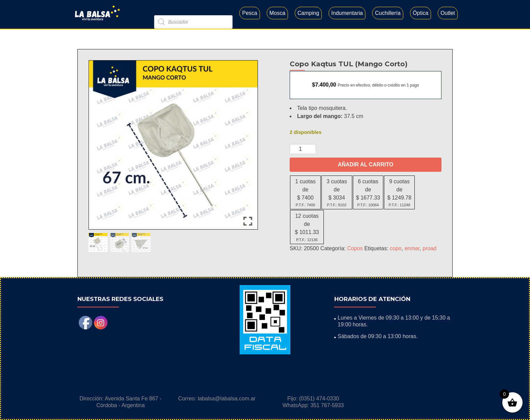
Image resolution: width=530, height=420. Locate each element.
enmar (412, 248)
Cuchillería (388, 13)
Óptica (420, 13)
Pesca (249, 13)
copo (396, 248)
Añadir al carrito (365, 165)
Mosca (277, 13)
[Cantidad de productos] (303, 149)
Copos (355, 248)
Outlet (448, 13)
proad (429, 248)
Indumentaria (347, 13)
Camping (308, 13)
